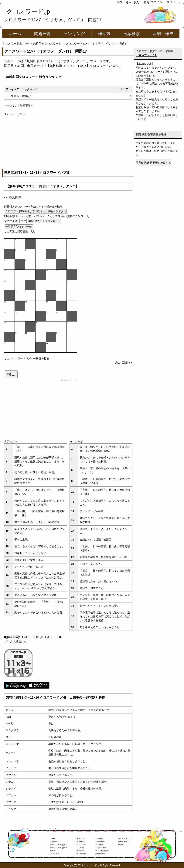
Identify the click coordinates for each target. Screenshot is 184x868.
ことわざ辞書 (101, 848)
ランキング (74, 34)
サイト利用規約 (102, 851)
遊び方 (121, 845)
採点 (11, 374)
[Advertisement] (68, 143)
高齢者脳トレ (124, 842)
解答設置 (80, 851)
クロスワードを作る (59, 848)
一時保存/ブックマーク (19, 227)
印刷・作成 (163, 34)
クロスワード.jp (28, 11)
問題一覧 (43, 34)
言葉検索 (131, 34)
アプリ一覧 (55, 854)
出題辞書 (99, 839)
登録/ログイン (153, 2)
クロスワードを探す (59, 845)
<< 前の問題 (13, 198)
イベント (80, 839)
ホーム (15, 34)
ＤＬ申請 (80, 848)
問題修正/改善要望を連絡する (153, 163)
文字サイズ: (12, 221)
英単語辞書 (100, 842)
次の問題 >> (124, 363)
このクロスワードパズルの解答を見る (27, 358)
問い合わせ (81, 854)
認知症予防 (100, 854)
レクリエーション (126, 839)
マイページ (174, 2)
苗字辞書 (99, 845)
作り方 (104, 34)
